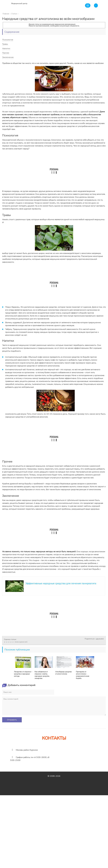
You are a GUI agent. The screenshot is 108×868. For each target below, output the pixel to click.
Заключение (8, 57)
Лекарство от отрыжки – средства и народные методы (23, 674)
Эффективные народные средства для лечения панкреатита (61, 583)
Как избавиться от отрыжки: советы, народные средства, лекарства (42, 675)
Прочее (6, 53)
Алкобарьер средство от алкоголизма (64, 673)
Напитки (6, 49)
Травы (5, 44)
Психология (8, 40)
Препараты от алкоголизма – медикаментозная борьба (83, 675)
